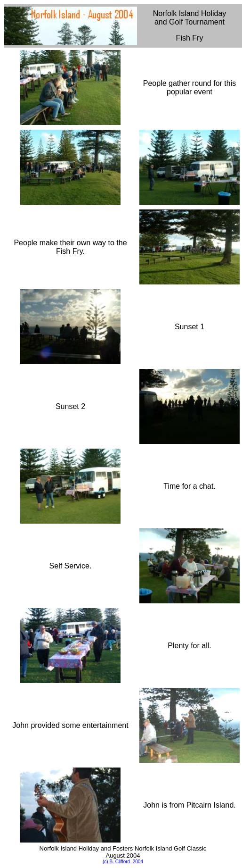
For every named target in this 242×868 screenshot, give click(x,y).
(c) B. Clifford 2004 (123, 862)
